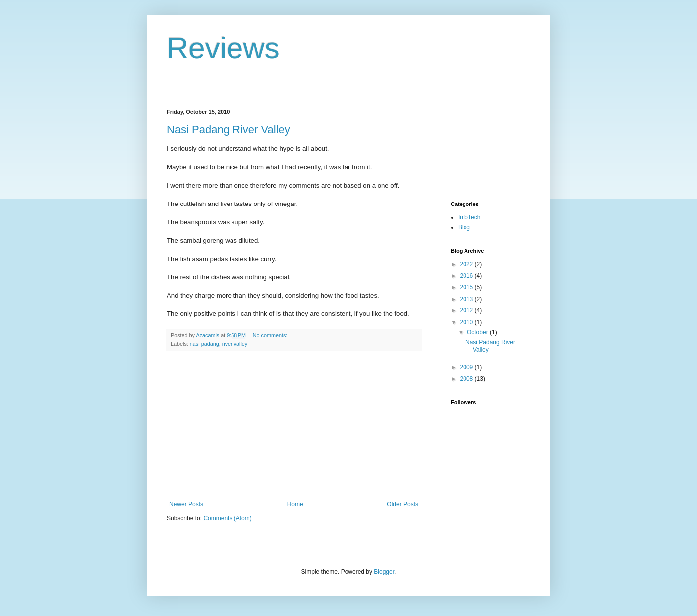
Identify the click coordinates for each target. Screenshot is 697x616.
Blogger (384, 572)
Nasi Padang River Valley (229, 130)
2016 (467, 276)
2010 (467, 322)
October (478, 332)
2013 (467, 299)
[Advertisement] (294, 426)
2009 (467, 367)
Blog (464, 227)
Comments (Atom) (227, 518)
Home (295, 504)
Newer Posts (186, 504)
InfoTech (469, 217)
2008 (467, 379)
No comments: (271, 335)
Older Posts (403, 504)
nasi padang (204, 344)
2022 (467, 264)
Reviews (223, 48)
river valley (235, 344)
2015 (467, 287)
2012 (467, 310)
